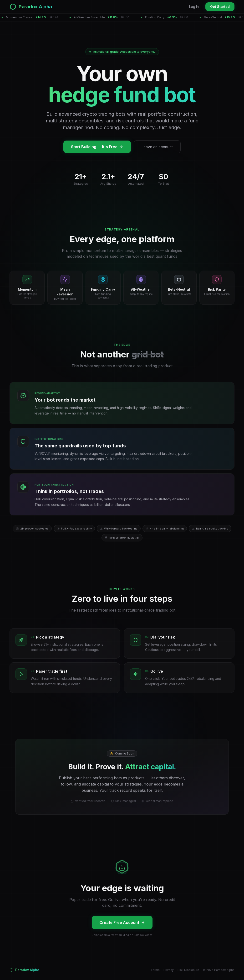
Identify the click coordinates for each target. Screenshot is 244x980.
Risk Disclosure (188, 970)
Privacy (169, 970)
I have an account (157, 147)
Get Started (220, 7)
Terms (155, 970)
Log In (194, 7)
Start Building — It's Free (97, 147)
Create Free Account (122, 922)
